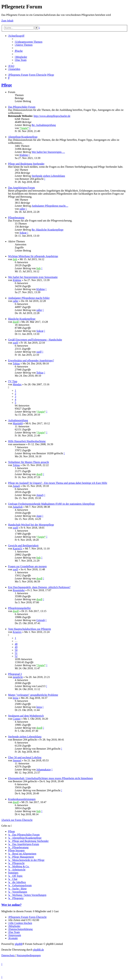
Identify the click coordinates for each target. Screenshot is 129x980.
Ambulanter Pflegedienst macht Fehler (29, 298)
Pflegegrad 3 (15, 674)
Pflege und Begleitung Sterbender (26, 164)
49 (16, 647)
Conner (17, 719)
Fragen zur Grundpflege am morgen (27, 566)
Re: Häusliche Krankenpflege (47, 230)
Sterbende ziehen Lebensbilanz (48, 176)
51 (16, 653)
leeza (16, 698)
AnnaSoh (18, 507)
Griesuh (41, 620)
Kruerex (17, 632)
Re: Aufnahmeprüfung (44, 125)
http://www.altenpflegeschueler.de (52, 116)
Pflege (7, 85)
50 (16, 650)
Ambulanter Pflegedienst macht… (50, 206)
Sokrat (23, 233)
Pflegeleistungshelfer (19, 608)
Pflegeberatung (16, 218)
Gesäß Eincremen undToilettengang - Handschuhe (35, 340)
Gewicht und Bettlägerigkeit (23, 546)
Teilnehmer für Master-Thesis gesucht (28, 462)
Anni (39, 516)
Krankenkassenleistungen (22, 799)
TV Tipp (13, 381)
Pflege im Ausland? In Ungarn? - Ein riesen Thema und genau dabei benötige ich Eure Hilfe (58, 483)
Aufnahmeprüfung (18, 420)
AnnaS (16, 486)
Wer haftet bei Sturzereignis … (48, 152)
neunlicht (18, 677)
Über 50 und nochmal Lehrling (25, 757)
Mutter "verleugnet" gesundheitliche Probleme (33, 695)
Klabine (24, 155)
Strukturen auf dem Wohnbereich (26, 716)
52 (16, 656)
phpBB (19, 944)
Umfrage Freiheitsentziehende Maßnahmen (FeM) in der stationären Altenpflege (51, 504)
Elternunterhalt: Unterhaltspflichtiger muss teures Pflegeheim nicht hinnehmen (50, 778)
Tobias (16, 364)
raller (22, 209)
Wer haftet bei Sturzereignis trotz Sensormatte (33, 277)
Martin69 (18, 423)
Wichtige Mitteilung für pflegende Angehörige (33, 256)
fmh (15, 259)
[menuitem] (29, 42)
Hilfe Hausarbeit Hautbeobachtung (27, 441)
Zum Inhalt (7, 21)
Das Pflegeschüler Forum (22, 107)
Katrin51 (18, 549)
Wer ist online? (11, 905)
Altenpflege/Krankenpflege (23, 137)
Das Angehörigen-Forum (21, 188)
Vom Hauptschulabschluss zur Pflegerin (29, 629)
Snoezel (17, 760)
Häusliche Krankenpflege (22, 319)
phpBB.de (38, 950)
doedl (16, 322)
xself (15, 343)
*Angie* (24, 128)
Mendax (17, 384)
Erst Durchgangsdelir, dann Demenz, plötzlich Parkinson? (39, 587)
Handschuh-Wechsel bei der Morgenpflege (31, 525)
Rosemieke (19, 590)
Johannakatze (44, 770)
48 (16, 644)
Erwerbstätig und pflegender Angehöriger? (31, 360)
